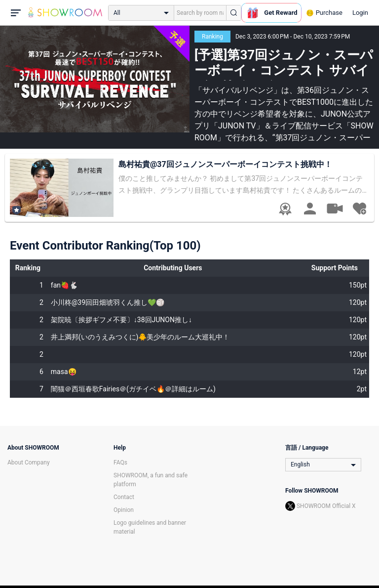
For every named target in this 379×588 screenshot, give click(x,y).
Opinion (124, 510)
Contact (124, 497)
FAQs (120, 462)
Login (360, 13)
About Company (29, 462)
